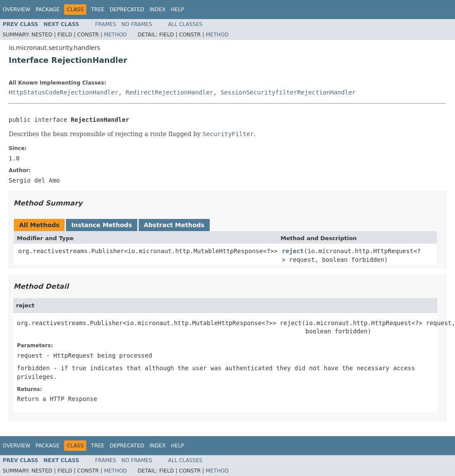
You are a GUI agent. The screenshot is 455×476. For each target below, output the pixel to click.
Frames (106, 24)
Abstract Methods (174, 225)
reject (293, 251)
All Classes (185, 24)
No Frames (137, 24)
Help (177, 10)
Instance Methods (101, 225)
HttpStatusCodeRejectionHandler (63, 92)
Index (158, 10)
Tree (98, 10)
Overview (16, 10)
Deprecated (127, 10)
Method (115, 35)
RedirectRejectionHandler (169, 92)
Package (47, 10)
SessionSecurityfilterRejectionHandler (288, 92)
